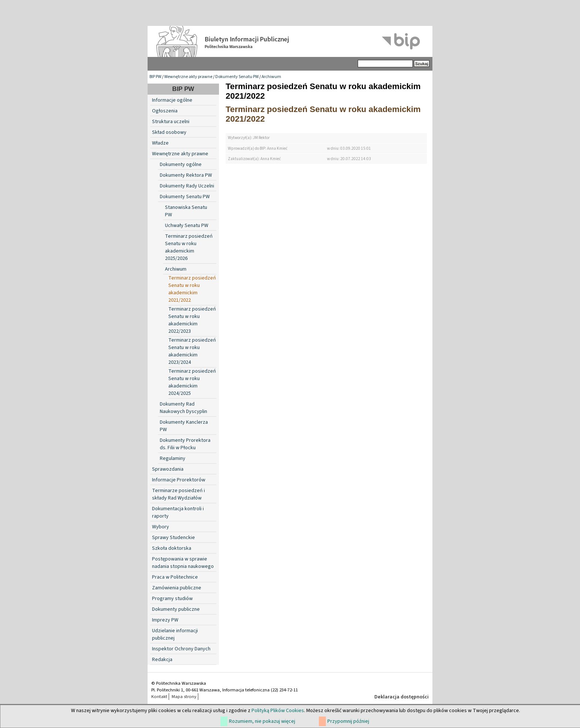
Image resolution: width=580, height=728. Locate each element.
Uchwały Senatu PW (187, 226)
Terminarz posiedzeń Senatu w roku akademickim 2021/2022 (192, 289)
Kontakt (159, 697)
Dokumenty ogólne (181, 165)
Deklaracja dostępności (402, 697)
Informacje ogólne (172, 100)
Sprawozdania (168, 469)
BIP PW (155, 77)
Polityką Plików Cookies (278, 711)
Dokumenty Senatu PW (237, 77)
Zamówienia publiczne (177, 588)
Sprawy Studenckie (173, 538)
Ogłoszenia (165, 111)
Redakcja (162, 660)
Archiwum (271, 77)
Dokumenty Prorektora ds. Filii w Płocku (185, 444)
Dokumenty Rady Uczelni (187, 186)
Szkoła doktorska (172, 548)
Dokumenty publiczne (176, 609)
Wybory (161, 527)
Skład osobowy (169, 132)
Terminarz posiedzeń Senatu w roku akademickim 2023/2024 (192, 351)
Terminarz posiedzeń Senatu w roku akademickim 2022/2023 (192, 320)
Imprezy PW (165, 620)
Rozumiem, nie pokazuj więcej (262, 721)
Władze (160, 143)
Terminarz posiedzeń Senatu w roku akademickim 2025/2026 (189, 247)
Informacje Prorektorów (179, 480)
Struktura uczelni (171, 122)
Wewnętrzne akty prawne (188, 77)
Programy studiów (172, 599)
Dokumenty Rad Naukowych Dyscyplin (183, 408)
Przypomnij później (348, 721)
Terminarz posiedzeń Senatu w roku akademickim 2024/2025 (192, 382)
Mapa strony (184, 697)
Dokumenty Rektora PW (186, 175)
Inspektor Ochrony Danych (181, 649)
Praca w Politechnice (175, 577)
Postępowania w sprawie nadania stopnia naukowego (183, 563)
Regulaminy (173, 458)
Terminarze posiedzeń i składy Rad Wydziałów (178, 494)
